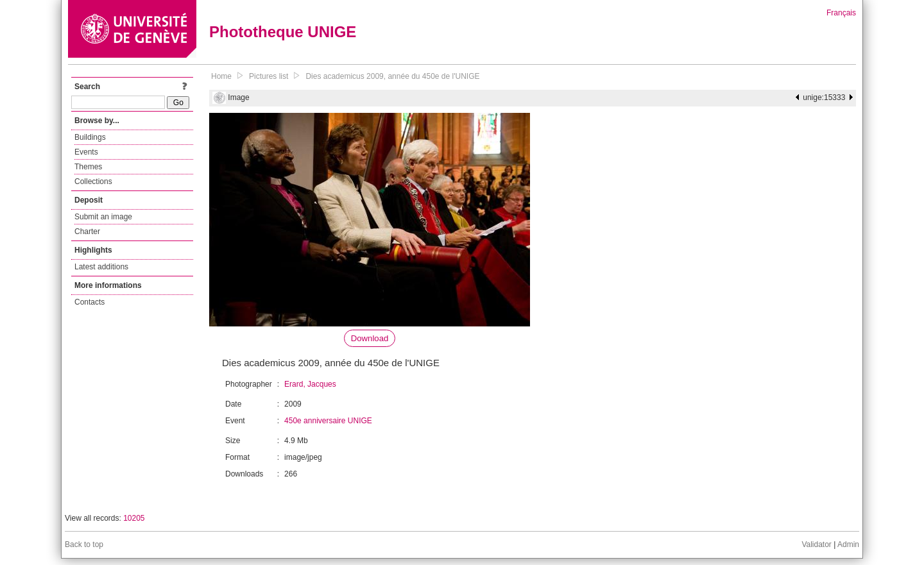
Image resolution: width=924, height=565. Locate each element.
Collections (93, 181)
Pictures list (269, 76)
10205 (134, 518)
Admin (848, 544)
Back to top (84, 544)
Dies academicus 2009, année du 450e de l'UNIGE (392, 76)
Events (86, 152)
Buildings (90, 137)
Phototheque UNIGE (283, 32)
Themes (88, 167)
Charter (87, 232)
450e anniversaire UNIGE (328, 421)
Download (370, 338)
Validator (816, 544)
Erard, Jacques (310, 384)
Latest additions (101, 267)
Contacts (90, 302)
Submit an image (103, 217)
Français (841, 13)
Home (221, 76)
